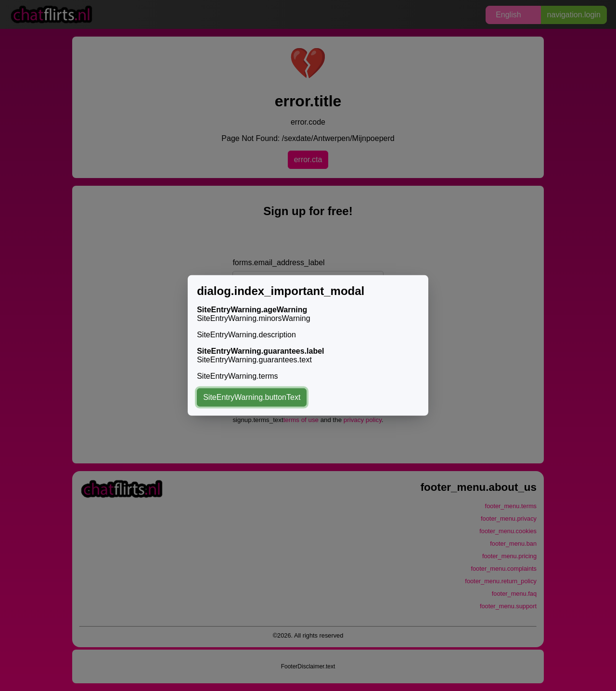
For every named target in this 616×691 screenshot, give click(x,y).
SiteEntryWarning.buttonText (252, 397)
